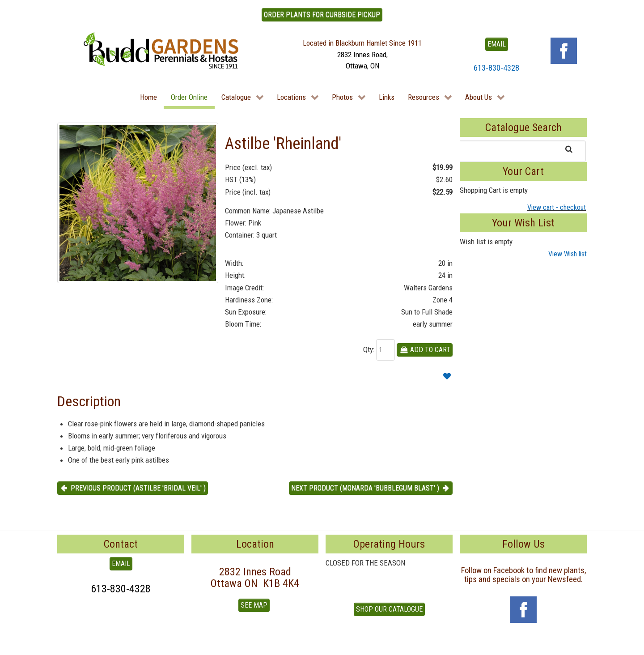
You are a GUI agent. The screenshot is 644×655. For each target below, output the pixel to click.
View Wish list (568, 254)
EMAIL (497, 44)
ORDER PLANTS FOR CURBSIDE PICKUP (322, 15)
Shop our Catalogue (389, 609)
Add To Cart (425, 350)
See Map (254, 605)
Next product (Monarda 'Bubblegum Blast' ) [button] (371, 488)
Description (89, 401)
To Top (67, 645)
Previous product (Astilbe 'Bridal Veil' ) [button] (133, 488)
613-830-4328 (496, 68)
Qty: (369, 349)
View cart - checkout (557, 207)
